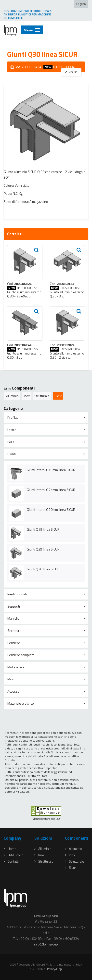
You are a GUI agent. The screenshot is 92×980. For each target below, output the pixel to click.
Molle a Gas (16, 667)
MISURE (71, 72)
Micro (11, 679)
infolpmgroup (46, 944)
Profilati (13, 417)
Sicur (58, 396)
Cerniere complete (21, 655)
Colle (11, 442)
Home (10, 849)
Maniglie (13, 618)
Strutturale (42, 396)
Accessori (14, 691)
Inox (27, 396)
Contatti (11, 861)
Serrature (14, 631)
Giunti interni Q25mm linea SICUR (51, 490)
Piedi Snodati (17, 594)
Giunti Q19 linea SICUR (43, 529)
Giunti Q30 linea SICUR (43, 569)
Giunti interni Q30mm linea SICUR (51, 509)
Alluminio (12, 396)
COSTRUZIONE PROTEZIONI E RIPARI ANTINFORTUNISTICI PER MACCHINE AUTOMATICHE (28, 14)
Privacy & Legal (55, 969)
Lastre (12, 430)
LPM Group (14, 855)
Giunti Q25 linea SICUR (43, 549)
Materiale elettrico (21, 703)
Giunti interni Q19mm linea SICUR (51, 470)
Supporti (14, 606)
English (81, 4)
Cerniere (14, 643)
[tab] (46, 417)
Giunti (12, 454)
